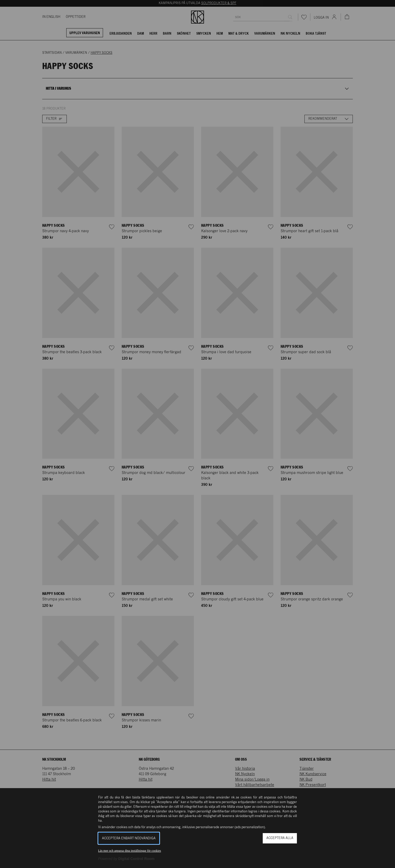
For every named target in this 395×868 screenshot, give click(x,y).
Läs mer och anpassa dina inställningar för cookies (130, 851)
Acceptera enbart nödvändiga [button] (129, 838)
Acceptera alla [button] (280, 838)
